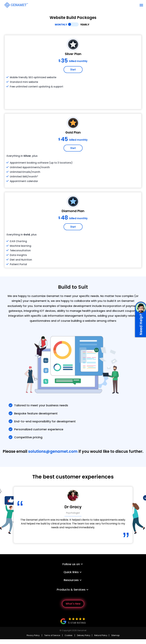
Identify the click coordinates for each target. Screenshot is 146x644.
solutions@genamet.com (53, 451)
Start (73, 70)
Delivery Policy (84, 635)
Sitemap (115, 635)
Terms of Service (52, 635)
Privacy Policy (33, 635)
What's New (73, 604)
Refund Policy (101, 635)
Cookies (69, 635)
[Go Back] (16, 5)
